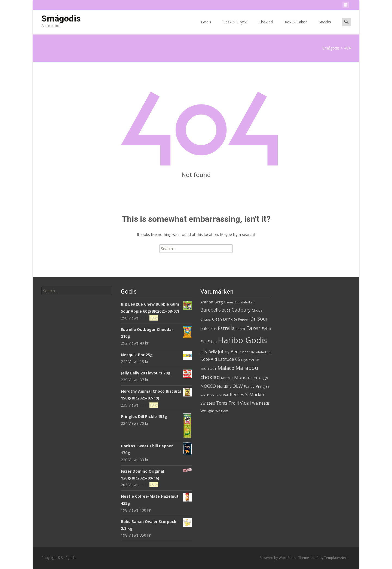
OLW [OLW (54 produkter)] (238, 386)
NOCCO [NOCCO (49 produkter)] (208, 386)
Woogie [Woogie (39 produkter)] (207, 411)
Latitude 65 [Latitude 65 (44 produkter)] (229, 359)
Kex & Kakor (296, 27)
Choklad (266, 27)
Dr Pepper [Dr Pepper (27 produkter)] (241, 319)
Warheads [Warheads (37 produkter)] (261, 403)
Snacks (325, 27)
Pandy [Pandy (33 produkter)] (249, 386)
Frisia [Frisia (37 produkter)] (212, 342)
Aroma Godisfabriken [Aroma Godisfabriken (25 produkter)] (239, 302)
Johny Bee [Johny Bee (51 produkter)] (228, 351)
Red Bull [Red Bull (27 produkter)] (223, 395)
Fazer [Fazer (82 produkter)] (253, 328)
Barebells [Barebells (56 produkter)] (211, 310)
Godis (206, 27)
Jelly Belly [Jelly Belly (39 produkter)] (209, 352)
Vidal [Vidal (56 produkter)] (245, 403)
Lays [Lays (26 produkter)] (244, 360)
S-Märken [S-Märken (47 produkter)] (255, 395)
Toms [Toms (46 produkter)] (222, 403)
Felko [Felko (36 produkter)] (266, 329)
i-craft (315, 558)
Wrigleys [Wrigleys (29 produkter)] (222, 411)
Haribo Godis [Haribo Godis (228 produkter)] (242, 340)
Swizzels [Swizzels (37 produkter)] (208, 403)
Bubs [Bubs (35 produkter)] (226, 310)
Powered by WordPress (278, 558)
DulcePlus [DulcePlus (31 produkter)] (209, 329)
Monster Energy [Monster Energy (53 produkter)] (251, 377)
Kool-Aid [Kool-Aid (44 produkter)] (209, 359)
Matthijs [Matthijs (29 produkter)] (227, 378)
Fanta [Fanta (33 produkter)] (240, 329)
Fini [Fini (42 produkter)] (203, 342)
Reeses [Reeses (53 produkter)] (237, 394)
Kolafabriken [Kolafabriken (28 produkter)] (261, 352)
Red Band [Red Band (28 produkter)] (208, 395)
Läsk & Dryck (235, 27)
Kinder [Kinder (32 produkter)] (245, 352)
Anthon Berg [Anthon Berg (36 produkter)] (212, 302)
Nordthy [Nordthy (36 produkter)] (224, 386)
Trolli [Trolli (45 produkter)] (234, 403)
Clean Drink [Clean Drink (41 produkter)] (222, 319)
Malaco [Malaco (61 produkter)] (226, 368)
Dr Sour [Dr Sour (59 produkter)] (259, 319)
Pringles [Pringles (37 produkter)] (263, 386)
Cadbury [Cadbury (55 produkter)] (241, 310)
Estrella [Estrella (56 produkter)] (226, 328)
